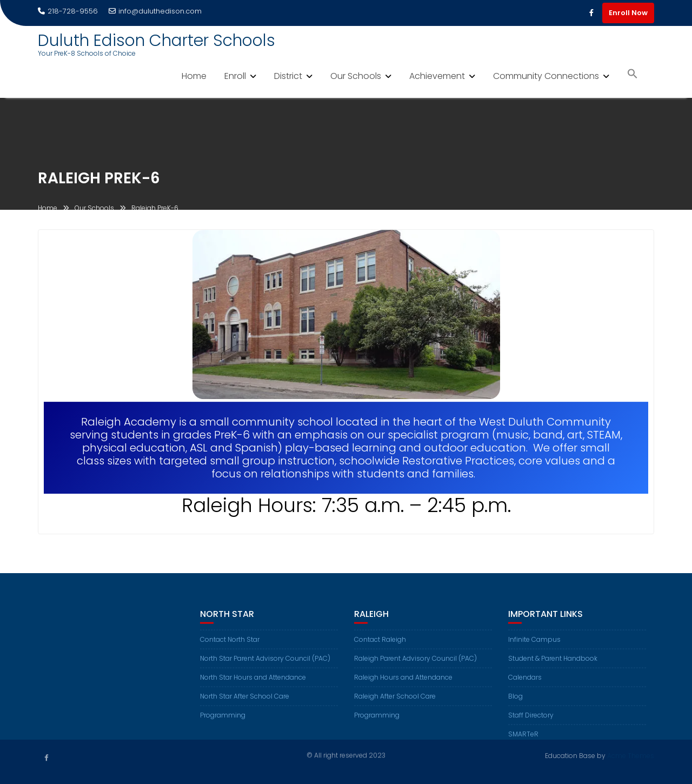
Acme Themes (631, 755)
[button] (633, 75)
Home (194, 76)
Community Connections (546, 76)
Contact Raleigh (380, 644)
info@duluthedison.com (155, 11)
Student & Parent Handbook (553, 663)
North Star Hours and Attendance (253, 682)
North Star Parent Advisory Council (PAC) (265, 663)
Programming (223, 720)
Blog (515, 701)
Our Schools (356, 76)
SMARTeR (523, 739)
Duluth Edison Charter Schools (157, 41)
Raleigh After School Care (395, 701)
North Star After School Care (245, 701)
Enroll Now (628, 13)
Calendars (525, 682)
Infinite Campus (534, 644)
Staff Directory (531, 720)
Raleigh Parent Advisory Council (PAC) (415, 663)
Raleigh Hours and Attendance (403, 682)
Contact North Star (230, 644)
